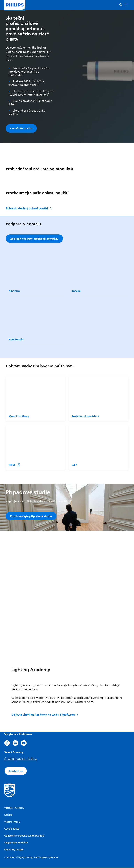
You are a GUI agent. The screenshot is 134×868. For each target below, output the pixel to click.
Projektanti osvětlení (85, 416)
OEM (14, 465)
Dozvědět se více (21, 128)
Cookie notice (12, 829)
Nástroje (14, 291)
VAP (74, 465)
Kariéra (8, 815)
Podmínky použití (14, 850)
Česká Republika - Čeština (21, 759)
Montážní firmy (19, 416)
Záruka (76, 291)
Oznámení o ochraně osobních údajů (24, 836)
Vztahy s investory (14, 808)
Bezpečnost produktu (16, 843)
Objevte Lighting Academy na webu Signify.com (45, 715)
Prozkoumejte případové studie (31, 516)
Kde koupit (16, 340)
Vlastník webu (12, 822)
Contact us (16, 771)
